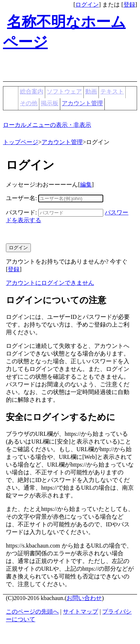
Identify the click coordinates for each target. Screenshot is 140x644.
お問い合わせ (84, 598)
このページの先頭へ (32, 612)
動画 (91, 91)
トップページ (21, 142)
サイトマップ (80, 612)
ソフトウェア (64, 91)
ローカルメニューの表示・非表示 (47, 125)
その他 (29, 103)
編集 (86, 185)
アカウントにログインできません (50, 283)
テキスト (112, 91)
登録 (129, 5)
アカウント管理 (82, 103)
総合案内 (32, 91)
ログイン (87, 5)
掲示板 (50, 103)
